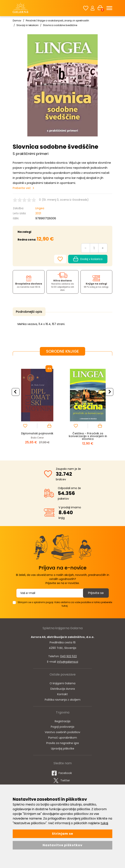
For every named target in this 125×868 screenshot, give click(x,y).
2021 (38, 213)
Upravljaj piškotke (63, 748)
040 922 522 (68, 655)
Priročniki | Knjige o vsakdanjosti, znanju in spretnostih (57, 21)
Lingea (40, 208)
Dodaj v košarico (88, 259)
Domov (17, 21)
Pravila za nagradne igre (63, 742)
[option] (37, 404)
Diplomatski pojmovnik (37, 433)
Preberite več (22, 188)
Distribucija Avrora (63, 688)
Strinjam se (62, 834)
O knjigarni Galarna (62, 683)
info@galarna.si (68, 661)
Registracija (62, 720)
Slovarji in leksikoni (27, 25)
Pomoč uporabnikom (63, 737)
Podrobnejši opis (28, 312)
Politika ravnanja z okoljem (63, 699)
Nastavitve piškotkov (62, 845)
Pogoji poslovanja (62, 726)
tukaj (104, 823)
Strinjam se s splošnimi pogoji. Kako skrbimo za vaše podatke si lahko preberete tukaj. (65, 603)
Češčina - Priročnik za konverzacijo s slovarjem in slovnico (88, 435)
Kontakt (62, 693)
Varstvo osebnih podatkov (62, 731)
